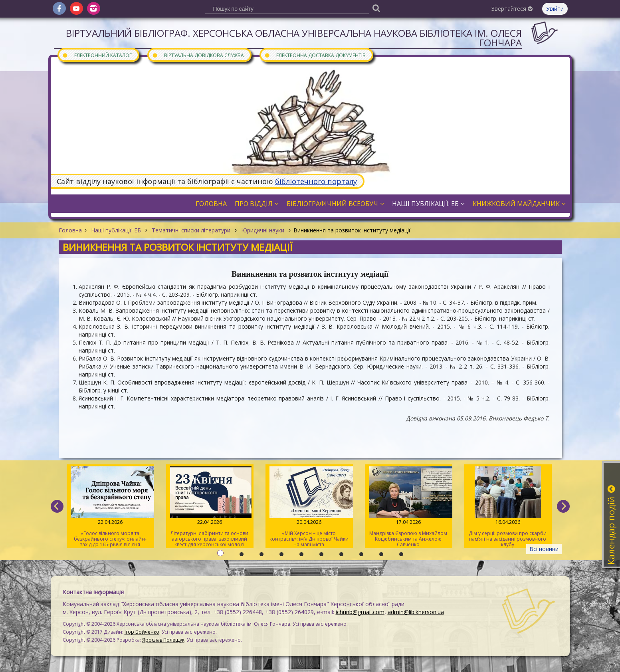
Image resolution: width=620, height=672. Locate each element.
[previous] (57, 506)
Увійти (555, 9)
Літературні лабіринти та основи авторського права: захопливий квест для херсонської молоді (209, 507)
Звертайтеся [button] (512, 9)
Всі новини (544, 549)
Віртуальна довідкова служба (198, 55)
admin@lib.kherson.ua (416, 612)
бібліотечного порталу (316, 181)
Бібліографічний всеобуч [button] (335, 204)
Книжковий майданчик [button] (519, 204)
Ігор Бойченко (142, 632)
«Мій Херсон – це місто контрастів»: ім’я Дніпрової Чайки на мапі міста (309, 507)
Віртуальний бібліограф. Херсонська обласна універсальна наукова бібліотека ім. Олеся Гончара (294, 38)
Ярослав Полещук (163, 640)
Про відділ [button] (257, 204)
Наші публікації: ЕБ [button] (428, 204)
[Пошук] (376, 8)
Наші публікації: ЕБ (116, 230)
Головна (70, 230)
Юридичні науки (263, 230)
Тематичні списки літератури (191, 230)
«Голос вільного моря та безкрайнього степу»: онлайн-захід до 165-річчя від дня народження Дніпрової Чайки (110, 507)
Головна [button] (211, 204)
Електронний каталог (97, 55)
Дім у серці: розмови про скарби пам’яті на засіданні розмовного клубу (508, 507)
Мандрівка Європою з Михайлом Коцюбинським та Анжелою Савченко (408, 507)
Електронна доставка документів (315, 55)
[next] (563, 506)
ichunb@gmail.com (360, 612)
